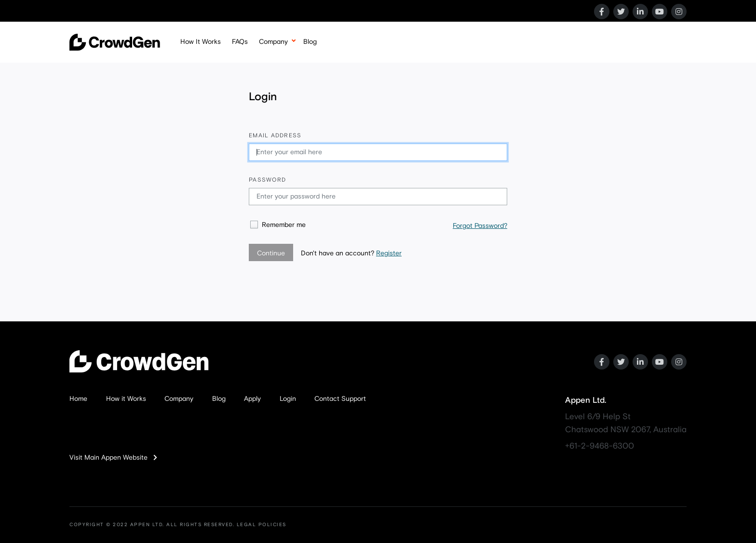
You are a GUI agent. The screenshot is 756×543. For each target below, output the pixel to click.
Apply (252, 399)
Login (288, 399)
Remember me (284, 225)
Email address (275, 136)
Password (267, 180)
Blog (310, 42)
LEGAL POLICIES (262, 525)
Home (78, 399)
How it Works (126, 399)
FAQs (240, 42)
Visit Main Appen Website (113, 458)
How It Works (201, 42)
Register (389, 253)
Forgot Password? (480, 226)
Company (273, 42)
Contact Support (340, 399)
